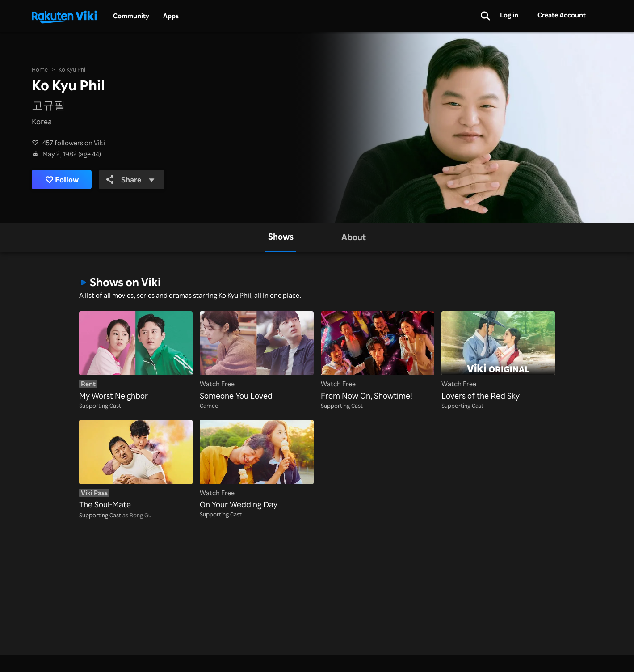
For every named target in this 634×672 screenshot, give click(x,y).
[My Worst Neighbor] (136, 357)
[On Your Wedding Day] (256, 465)
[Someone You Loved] (256, 357)
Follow (62, 180)
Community (131, 16)
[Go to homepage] (64, 16)
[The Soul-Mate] (136, 465)
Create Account (562, 15)
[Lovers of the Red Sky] (498, 357)
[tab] (281, 237)
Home (40, 69)
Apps (171, 16)
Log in (509, 15)
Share (130, 180)
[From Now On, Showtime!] (378, 357)
